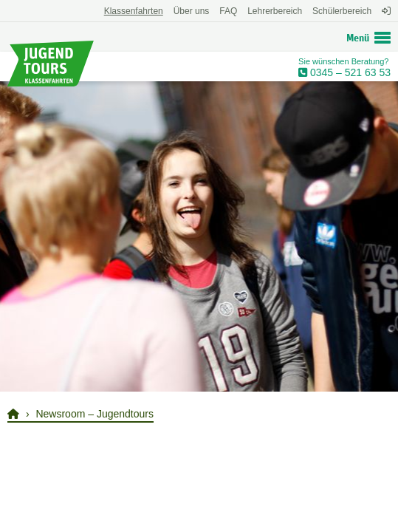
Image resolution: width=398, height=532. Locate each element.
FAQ (228, 11)
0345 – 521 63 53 (349, 72)
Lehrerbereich (275, 11)
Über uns (192, 11)
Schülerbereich (342, 11)
